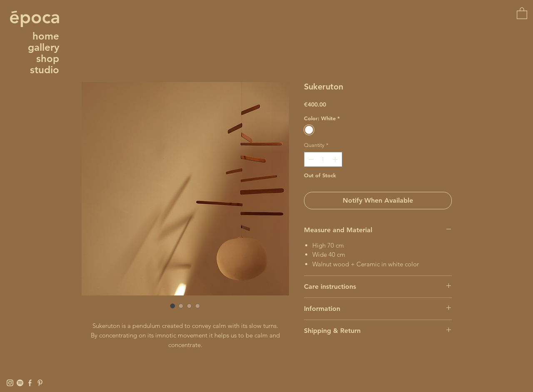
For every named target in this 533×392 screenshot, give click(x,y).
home (46, 36)
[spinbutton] (323, 159)
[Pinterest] (40, 383)
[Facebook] (30, 383)
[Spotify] (20, 383)
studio (45, 70)
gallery (44, 47)
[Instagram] (10, 383)
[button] (522, 13)
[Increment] (336, 159)
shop (48, 58)
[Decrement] (310, 159)
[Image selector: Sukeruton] (173, 306)
